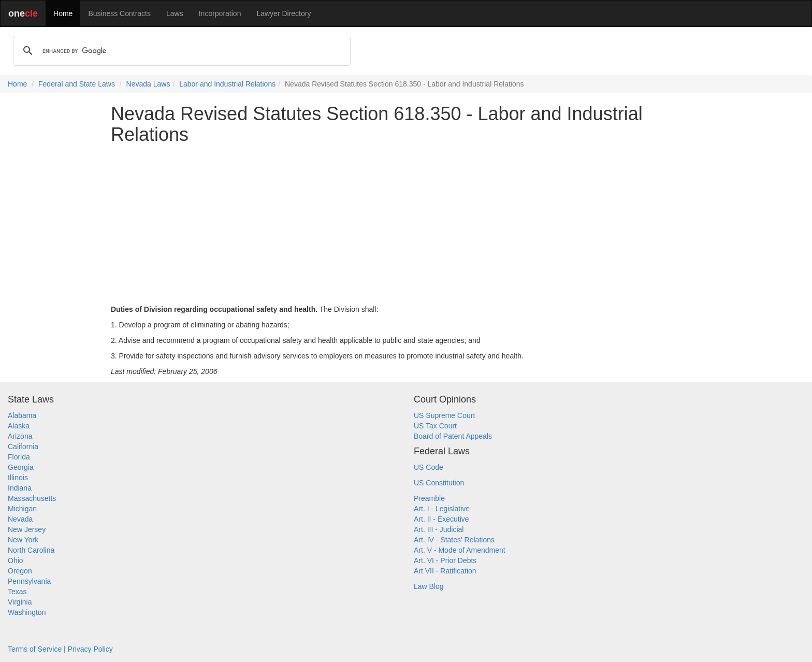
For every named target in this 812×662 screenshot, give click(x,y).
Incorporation (220, 13)
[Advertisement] (406, 224)
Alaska (19, 426)
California (23, 447)
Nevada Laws (148, 84)
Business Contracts (119, 13)
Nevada (20, 519)
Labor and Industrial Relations (227, 84)
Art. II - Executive (441, 519)
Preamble (429, 498)
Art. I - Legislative (442, 509)
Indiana (20, 488)
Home (63, 13)
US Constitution (439, 483)
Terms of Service (35, 649)
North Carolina (31, 550)
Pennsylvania (29, 581)
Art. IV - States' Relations (454, 540)
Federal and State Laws (77, 84)
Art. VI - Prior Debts (445, 560)
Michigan (22, 509)
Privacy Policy (90, 649)
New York (23, 540)
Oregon (20, 571)
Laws (175, 13)
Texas (17, 592)
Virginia (20, 602)
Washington (27, 612)
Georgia (21, 467)
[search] (180, 51)
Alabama (22, 415)
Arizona (20, 436)
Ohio (16, 560)
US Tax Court (435, 426)
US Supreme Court (444, 415)
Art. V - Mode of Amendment (460, 550)
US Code (429, 467)
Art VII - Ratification (445, 571)
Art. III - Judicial (439, 529)
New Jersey (27, 529)
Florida (19, 457)
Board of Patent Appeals (453, 436)
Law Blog (429, 586)
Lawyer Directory (284, 13)
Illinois (18, 478)
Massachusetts (32, 498)
